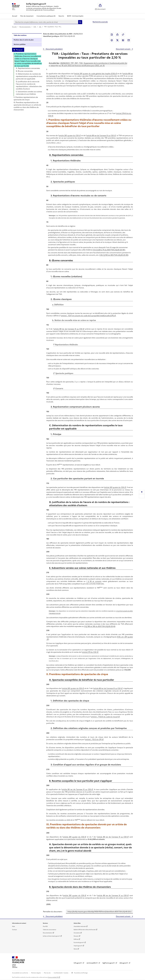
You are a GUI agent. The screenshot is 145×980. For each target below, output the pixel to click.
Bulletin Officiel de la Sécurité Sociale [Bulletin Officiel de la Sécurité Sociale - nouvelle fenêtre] (85, 930)
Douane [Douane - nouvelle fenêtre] (76, 936)
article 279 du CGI (89, 652)
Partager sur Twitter (117, 40)
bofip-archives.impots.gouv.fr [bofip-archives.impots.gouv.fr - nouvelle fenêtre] (51, 936)
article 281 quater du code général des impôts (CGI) (95, 74)
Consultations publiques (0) (46, 16)
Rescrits (61, 16)
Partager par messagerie (129, 40)
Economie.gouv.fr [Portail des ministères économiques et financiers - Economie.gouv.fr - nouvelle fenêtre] (79, 943)
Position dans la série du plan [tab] (24, 40)
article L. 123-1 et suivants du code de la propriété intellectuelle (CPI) (87, 316)
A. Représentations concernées (28, 68)
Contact (14, 930)
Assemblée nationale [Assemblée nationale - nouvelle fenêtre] (80, 926)
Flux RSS (45, 926)
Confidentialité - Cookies (61, 973)
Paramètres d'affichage (81, 973)
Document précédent (54, 49)
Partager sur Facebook (112, 40)
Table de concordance (49, 930)
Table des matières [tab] (20, 35)
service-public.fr (92, 963)
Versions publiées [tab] (20, 44)
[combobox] (46, 22)
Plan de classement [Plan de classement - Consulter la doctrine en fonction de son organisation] (27, 16)
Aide (13, 926)
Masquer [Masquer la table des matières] (19, 50)
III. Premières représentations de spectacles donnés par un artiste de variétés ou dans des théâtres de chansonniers (27, 106)
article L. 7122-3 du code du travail (104, 717)
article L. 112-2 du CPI (93, 739)
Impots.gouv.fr (78, 946)
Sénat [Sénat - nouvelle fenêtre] (75, 949)
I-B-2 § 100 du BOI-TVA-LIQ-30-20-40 (114, 255)
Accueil (15, 16)
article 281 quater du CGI (69, 136)
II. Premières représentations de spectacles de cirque (26, 98)
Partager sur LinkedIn (123, 40)
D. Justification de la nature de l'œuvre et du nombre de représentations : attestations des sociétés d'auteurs (29, 85)
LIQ (40, 27)
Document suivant (123, 49)
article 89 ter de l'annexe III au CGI (100, 136)
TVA (35, 27)
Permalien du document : (53, 912)
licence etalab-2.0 (53, 977)
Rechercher (80, 22)
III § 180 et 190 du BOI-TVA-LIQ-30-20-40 (100, 626)
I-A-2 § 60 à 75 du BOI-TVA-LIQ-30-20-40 (109, 250)
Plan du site (47, 973)
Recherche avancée (100, 22)
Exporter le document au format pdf (112, 35)
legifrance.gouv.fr (109, 963)
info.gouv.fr (78, 963)
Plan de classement (25, 27)
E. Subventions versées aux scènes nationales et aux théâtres (29, 93)
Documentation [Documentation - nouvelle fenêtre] (48, 933)
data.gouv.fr (124, 963)
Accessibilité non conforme (20, 973)
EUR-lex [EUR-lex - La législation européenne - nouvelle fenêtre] (76, 939)
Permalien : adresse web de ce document (123, 35)
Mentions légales (36, 973)
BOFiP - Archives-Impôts (75, 16)
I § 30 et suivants (94, 581)
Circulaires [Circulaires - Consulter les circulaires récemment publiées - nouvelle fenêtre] (77, 933)
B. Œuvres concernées (24, 71)
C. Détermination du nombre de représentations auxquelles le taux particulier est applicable (29, 76)
